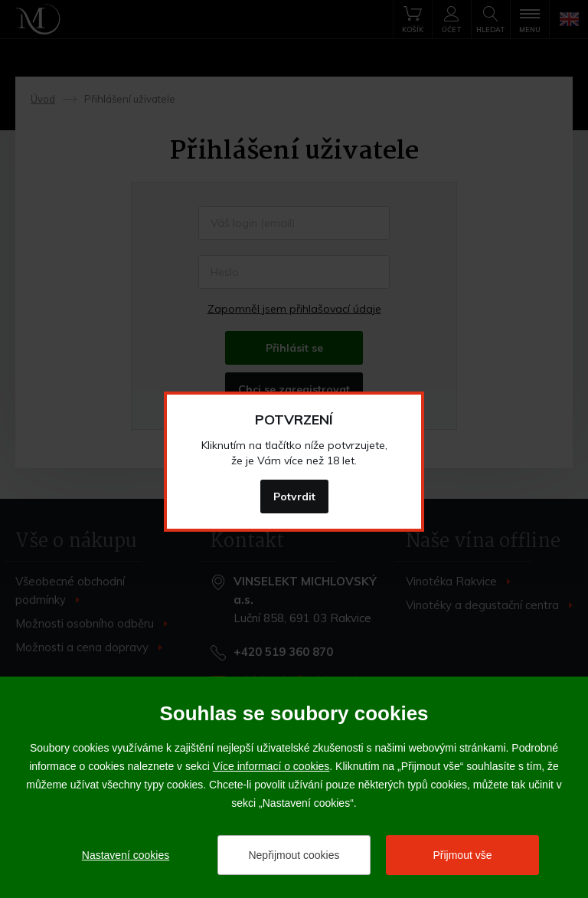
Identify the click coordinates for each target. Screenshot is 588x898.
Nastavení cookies (126, 855)
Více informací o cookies (271, 766)
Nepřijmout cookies (294, 855)
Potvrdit (294, 497)
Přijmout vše (462, 855)
